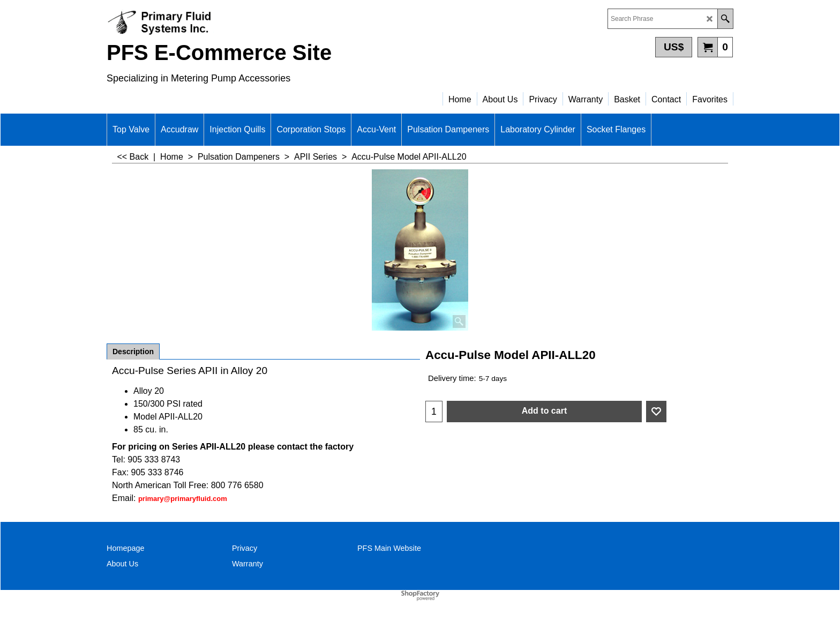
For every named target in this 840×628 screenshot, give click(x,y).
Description (133, 352)
